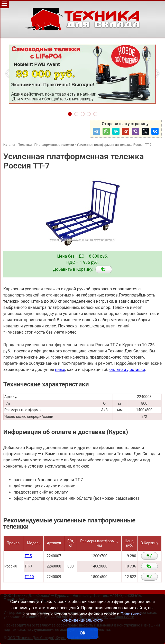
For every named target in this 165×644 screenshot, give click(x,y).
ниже (60, 370)
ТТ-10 (29, 577)
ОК (82, 633)
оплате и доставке (127, 370)
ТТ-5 (28, 556)
